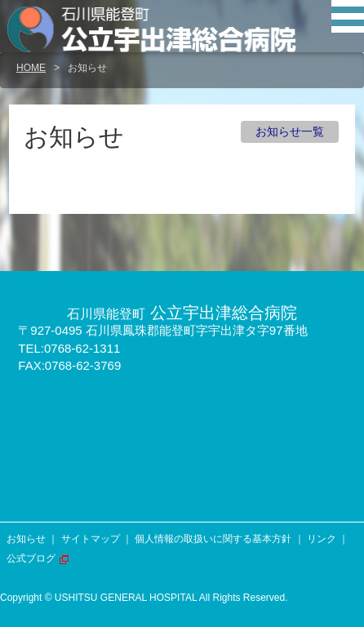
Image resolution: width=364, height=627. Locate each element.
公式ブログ (31, 558)
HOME (31, 68)
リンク (322, 539)
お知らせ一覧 (290, 131)
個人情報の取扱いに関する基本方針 (213, 539)
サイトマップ (91, 539)
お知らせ (26, 539)
